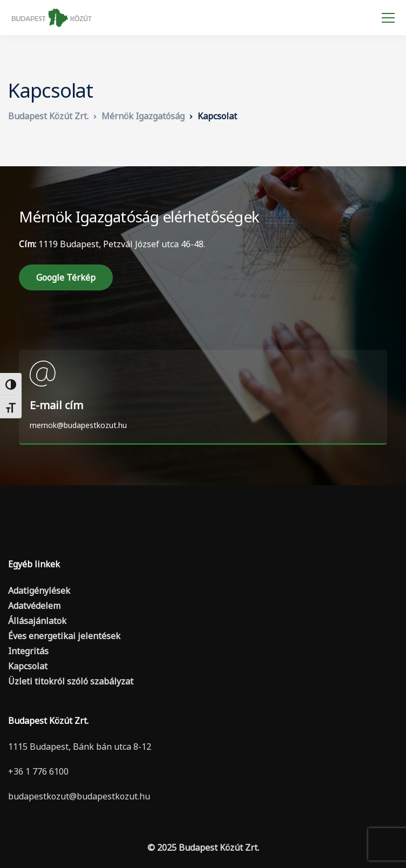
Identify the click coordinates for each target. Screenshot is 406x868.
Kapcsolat (28, 666)
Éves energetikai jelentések (64, 636)
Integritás (28, 651)
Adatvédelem (34, 606)
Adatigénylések (39, 591)
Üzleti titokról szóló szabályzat (71, 681)
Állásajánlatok (37, 621)
